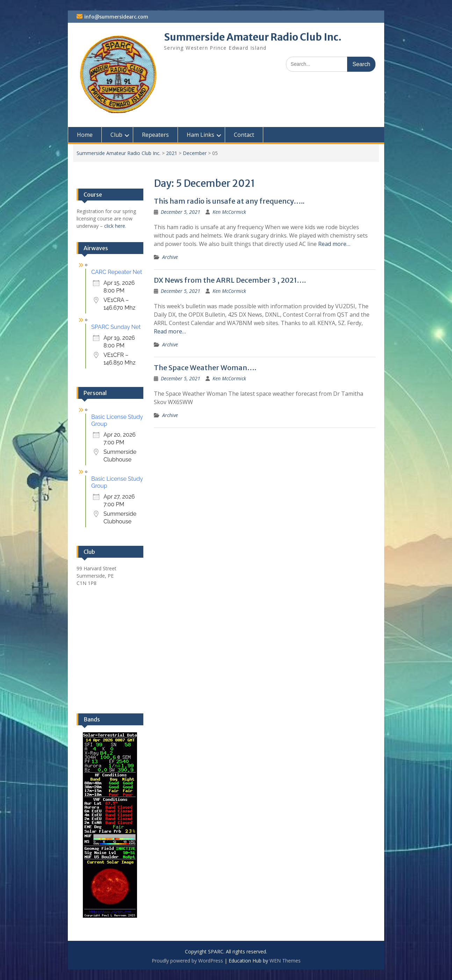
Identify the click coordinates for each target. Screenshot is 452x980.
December (195, 153)
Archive (170, 257)
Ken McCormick (229, 212)
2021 (172, 153)
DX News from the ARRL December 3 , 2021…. (230, 280)
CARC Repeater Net (117, 272)
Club (116, 135)
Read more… (334, 244)
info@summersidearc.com (116, 17)
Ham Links (200, 135)
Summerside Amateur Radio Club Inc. (253, 37)
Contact (244, 135)
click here (115, 226)
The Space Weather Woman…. (205, 368)
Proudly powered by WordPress (187, 961)
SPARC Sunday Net (116, 327)
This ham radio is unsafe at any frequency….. (229, 201)
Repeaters (155, 135)
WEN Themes (285, 961)
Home (85, 135)
